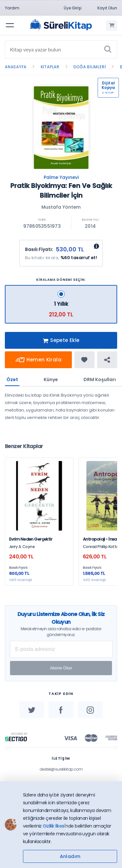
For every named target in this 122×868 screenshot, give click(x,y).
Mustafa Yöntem (61, 207)
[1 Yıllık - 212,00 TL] (61, 304)
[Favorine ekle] (84, 360)
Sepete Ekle (61, 341)
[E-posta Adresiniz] (61, 649)
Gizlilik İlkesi (54, 826)
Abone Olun (61, 668)
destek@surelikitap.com (61, 769)
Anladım (70, 856)
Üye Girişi (73, 8)
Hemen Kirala (38, 360)
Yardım (12, 8)
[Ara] (108, 49)
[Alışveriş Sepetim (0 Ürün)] (112, 26)
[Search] (61, 49)
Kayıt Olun (107, 8)
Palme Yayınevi (61, 177)
